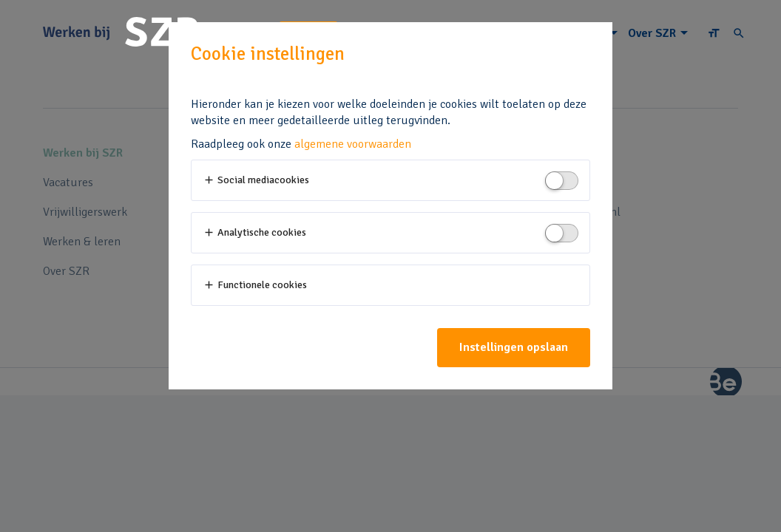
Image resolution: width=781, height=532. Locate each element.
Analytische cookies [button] (254, 232)
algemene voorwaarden (353, 144)
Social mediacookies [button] (256, 180)
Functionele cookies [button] (255, 285)
